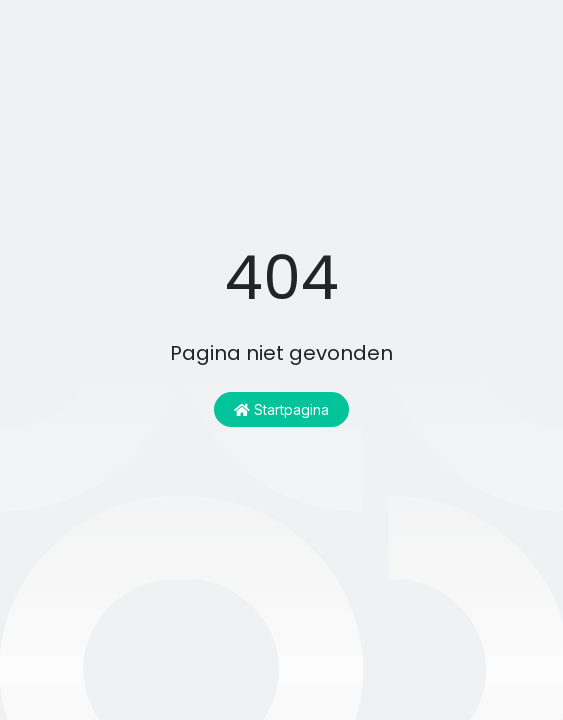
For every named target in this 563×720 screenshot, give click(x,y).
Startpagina (281, 409)
